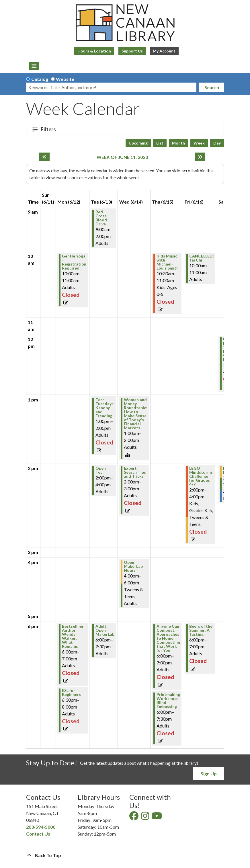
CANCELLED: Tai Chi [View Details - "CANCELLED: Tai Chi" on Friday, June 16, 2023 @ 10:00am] (202, 258)
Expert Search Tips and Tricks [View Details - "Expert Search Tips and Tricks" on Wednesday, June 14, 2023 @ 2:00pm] (135, 472)
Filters (49, 129)
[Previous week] (44, 157)
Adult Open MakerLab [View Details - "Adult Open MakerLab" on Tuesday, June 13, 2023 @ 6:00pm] (105, 630)
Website (65, 79)
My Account (164, 51)
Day (217, 143)
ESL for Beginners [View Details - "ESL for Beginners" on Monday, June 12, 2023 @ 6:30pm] (71, 693)
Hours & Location (94, 51)
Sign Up (209, 774)
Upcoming (138, 143)
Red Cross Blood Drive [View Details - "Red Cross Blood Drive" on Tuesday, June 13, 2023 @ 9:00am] (101, 218)
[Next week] (200, 157)
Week (199, 143)
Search (212, 87)
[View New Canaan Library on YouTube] (157, 817)
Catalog (40, 79)
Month (178, 143)
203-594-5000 (41, 827)
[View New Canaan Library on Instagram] (145, 817)
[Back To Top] (125, 855)
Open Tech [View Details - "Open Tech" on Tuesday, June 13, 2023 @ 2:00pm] (101, 470)
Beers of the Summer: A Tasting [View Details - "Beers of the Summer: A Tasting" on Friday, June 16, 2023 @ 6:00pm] (201, 630)
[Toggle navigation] (34, 66)
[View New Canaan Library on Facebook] (134, 817)
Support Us (132, 51)
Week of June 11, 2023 (122, 157)
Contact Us (38, 834)
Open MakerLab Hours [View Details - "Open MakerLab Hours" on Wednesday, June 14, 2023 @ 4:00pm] (133, 566)
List (160, 143)
